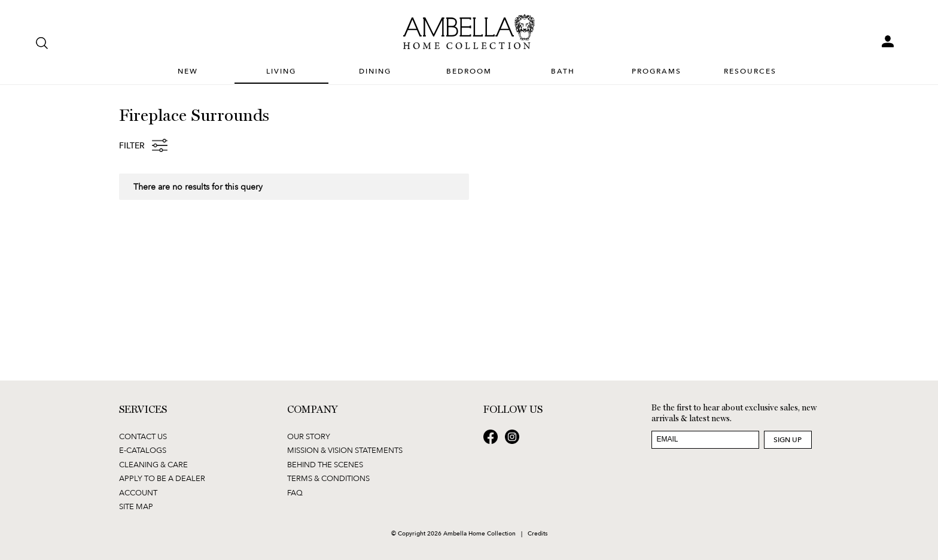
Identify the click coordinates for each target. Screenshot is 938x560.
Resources (750, 71)
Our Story (309, 436)
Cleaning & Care (153, 464)
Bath (563, 71)
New (188, 71)
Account (138, 492)
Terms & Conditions (328, 478)
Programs (657, 71)
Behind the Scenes (325, 464)
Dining (375, 71)
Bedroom (469, 71)
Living (281, 71)
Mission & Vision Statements (345, 450)
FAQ (295, 492)
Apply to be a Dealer (162, 478)
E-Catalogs (143, 450)
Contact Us (143, 436)
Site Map (136, 506)
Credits (537, 533)
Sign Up (788, 439)
